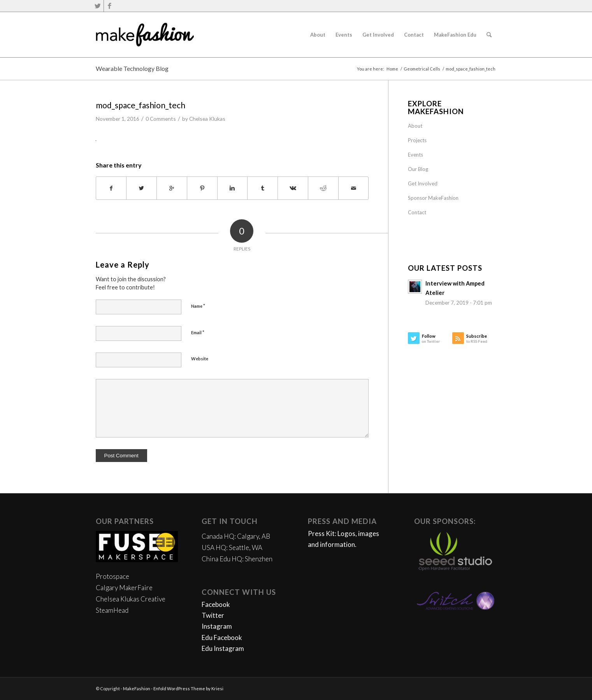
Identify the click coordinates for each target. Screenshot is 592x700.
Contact (417, 212)
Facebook (216, 604)
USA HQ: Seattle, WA (232, 547)
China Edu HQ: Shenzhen (237, 559)
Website (200, 359)
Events (415, 155)
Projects (417, 140)
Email (198, 332)
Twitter (213, 615)
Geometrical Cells (422, 69)
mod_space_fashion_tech (141, 105)
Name (198, 306)
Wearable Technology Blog (132, 68)
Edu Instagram (223, 648)
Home (392, 69)
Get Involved (423, 183)
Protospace (112, 576)
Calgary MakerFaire (124, 588)
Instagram (217, 626)
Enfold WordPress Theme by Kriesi (188, 689)
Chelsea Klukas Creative (131, 599)
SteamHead (112, 610)
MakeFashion (137, 689)
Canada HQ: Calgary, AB (236, 536)
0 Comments (161, 119)
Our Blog (418, 169)
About (415, 126)
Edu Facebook (222, 637)
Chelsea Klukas (207, 119)
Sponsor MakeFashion (433, 198)
